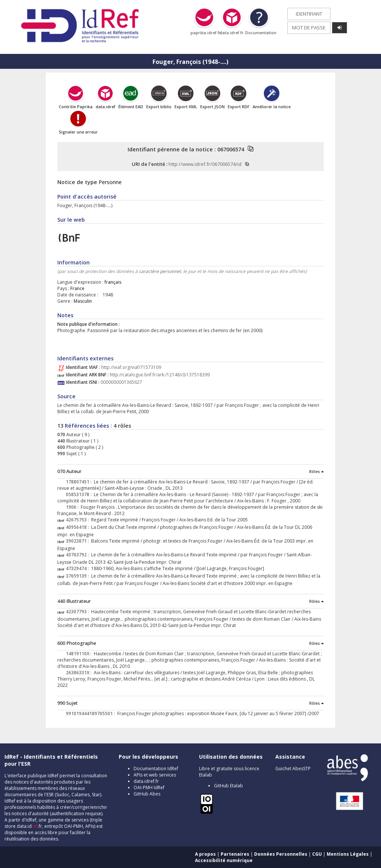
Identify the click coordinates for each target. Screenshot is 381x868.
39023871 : (79, 541)
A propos (205, 854)
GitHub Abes (147, 794)
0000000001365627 (121, 382)
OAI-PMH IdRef (149, 787)
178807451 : (80, 482)
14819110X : (80, 654)
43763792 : (79, 555)
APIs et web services (155, 775)
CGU (317, 854)
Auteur (73, 435)
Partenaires (235, 854)
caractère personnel (160, 271)
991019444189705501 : (92, 713)
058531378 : (80, 494)
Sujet (71, 454)
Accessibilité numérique (224, 860)
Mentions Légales (348, 854)
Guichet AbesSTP (293, 769)
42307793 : (79, 612)
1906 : (73, 507)
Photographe (80, 447)
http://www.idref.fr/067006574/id (205, 164)
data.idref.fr (146, 781)
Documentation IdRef (156, 769)
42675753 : (79, 520)
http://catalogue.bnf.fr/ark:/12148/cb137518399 (160, 375)
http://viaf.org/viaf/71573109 (131, 367)
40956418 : (79, 527)
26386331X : (80, 673)
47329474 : (79, 568)
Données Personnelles (281, 854)
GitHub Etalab (228, 786)
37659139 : (79, 576)
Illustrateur (77, 441)
